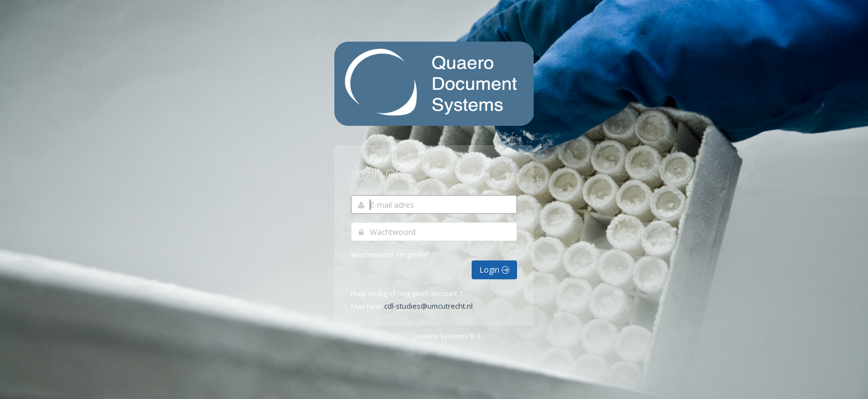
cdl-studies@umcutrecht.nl (428, 306)
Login (494, 270)
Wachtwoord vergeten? (390, 254)
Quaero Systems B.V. (447, 336)
